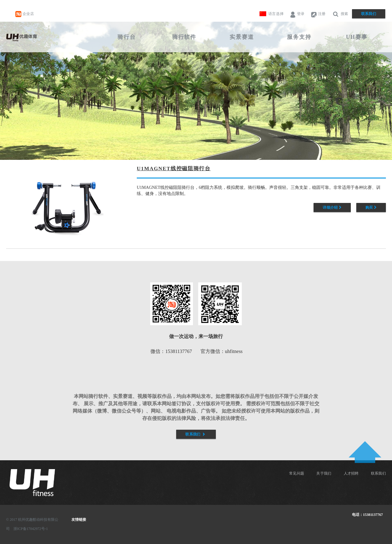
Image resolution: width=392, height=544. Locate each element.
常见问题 (297, 473)
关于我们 (324, 473)
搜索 (340, 14)
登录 (297, 14)
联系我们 (369, 14)
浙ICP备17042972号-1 (31, 529)
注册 (318, 14)
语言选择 (276, 14)
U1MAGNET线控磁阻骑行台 (174, 169)
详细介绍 (332, 208)
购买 (371, 208)
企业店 (25, 14)
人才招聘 (351, 473)
